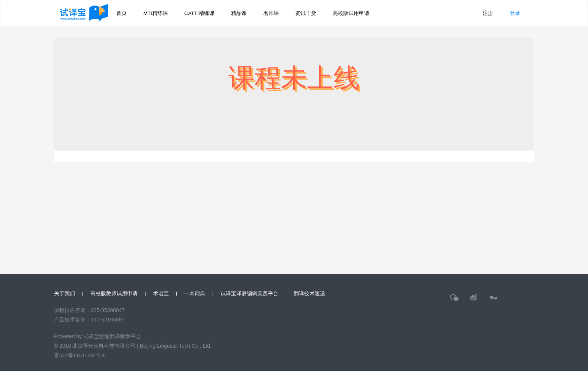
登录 (514, 13)
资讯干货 (319, 13)
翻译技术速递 (309, 294)
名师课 (282, 13)
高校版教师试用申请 (114, 294)
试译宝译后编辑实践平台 (249, 294)
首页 (122, 13)
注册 (484, 13)
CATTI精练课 (205, 13)
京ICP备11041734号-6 (80, 356)
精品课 (247, 13)
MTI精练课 (159, 13)
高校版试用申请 (366, 13)
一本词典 (195, 294)
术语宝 (161, 294)
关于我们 (64, 294)
